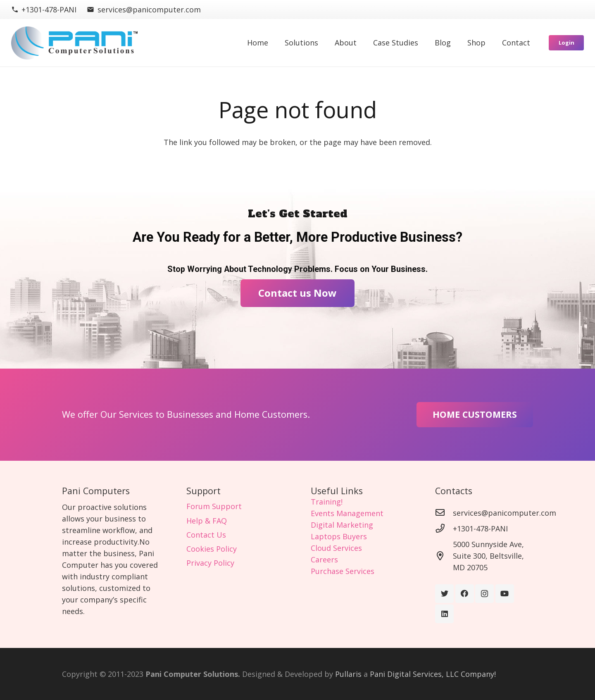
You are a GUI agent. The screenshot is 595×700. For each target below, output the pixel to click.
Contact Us (206, 535)
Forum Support (214, 506)
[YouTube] (505, 594)
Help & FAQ (207, 521)
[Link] (74, 43)
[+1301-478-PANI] (444, 529)
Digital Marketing (342, 525)
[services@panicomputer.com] (444, 513)
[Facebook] (465, 594)
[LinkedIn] (444, 614)
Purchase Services (343, 571)
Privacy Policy (210, 563)
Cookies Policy (212, 549)
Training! (327, 502)
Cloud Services (336, 548)
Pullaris (348, 674)
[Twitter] (444, 594)
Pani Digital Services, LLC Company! (433, 674)
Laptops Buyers (339, 536)
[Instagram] (484, 594)
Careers (324, 560)
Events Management (347, 513)
